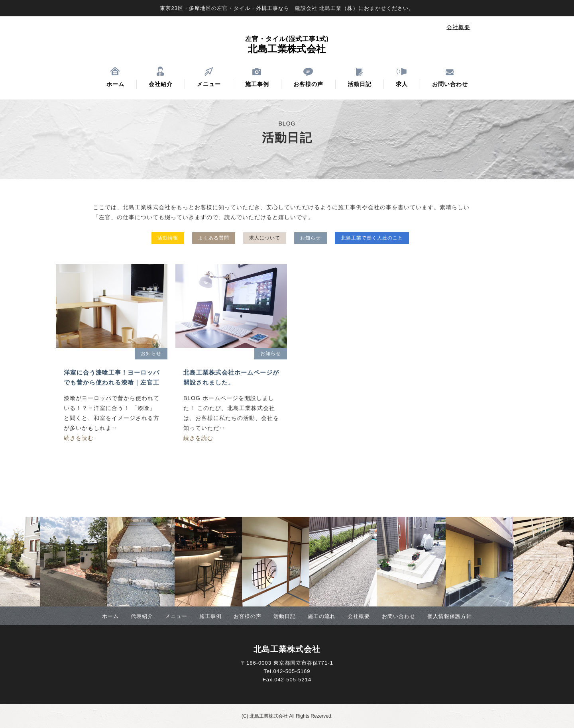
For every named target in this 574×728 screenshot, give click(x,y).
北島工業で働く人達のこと (372, 238)
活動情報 (168, 238)
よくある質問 (214, 238)
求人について (265, 238)
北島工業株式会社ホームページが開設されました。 (231, 377)
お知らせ (311, 238)
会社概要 (458, 27)
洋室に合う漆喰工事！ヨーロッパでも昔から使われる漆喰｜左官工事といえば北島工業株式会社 (112, 378)
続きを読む (79, 438)
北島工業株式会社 (287, 45)
